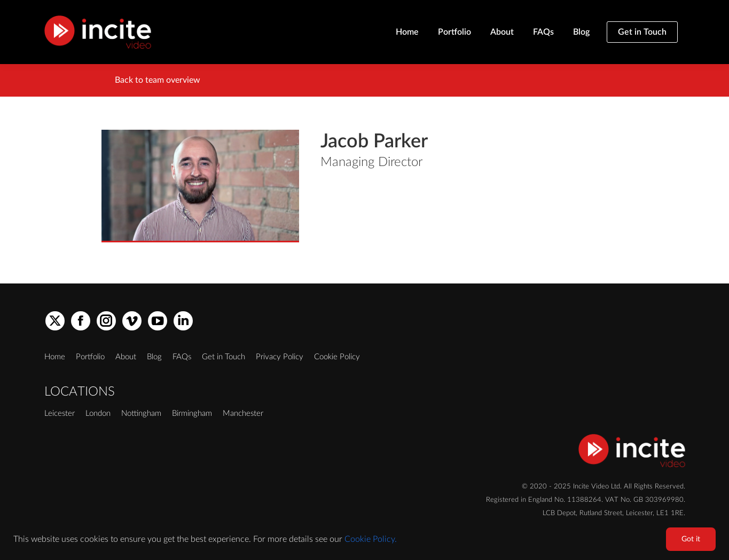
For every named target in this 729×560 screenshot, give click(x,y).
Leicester (60, 413)
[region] (364, 539)
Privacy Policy (280, 357)
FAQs (182, 357)
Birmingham (192, 413)
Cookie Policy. (371, 539)
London (98, 413)
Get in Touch (224, 357)
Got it (691, 539)
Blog (154, 357)
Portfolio (90, 357)
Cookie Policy (337, 357)
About (126, 357)
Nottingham (141, 413)
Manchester (243, 413)
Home (55, 357)
